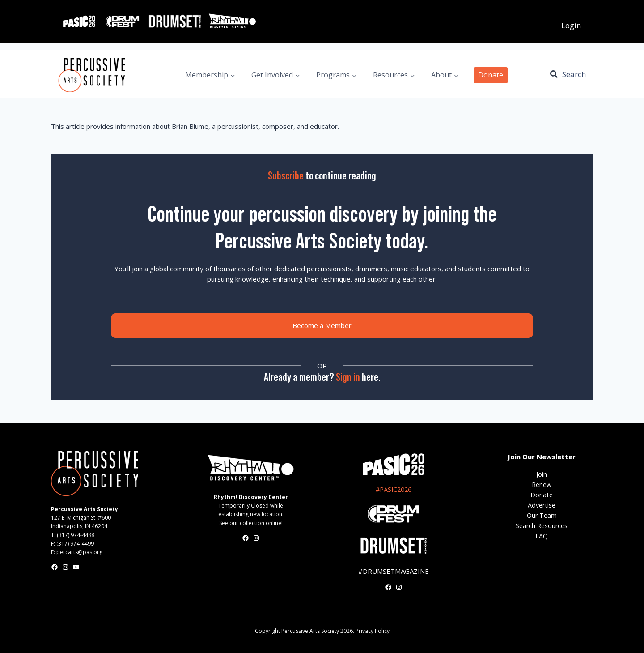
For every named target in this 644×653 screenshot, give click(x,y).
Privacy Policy (373, 631)
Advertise (542, 505)
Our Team (542, 515)
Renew (542, 484)
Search (574, 74)
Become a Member (322, 325)
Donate (491, 75)
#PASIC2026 (394, 489)
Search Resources (542, 526)
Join (542, 474)
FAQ (542, 536)
